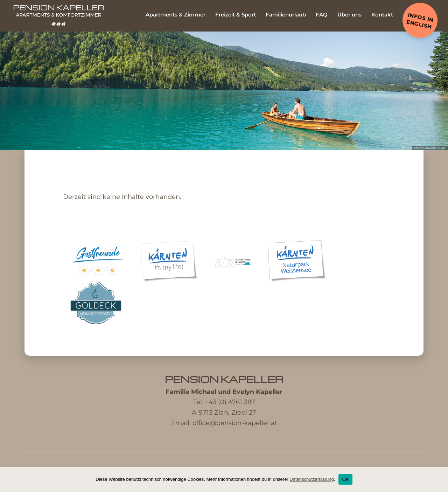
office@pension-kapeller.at (235, 423)
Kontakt (382, 15)
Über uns (349, 15)
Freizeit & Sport (236, 15)
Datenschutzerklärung (311, 479)
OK (345, 479)
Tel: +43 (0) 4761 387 (224, 402)
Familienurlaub (286, 15)
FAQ (322, 15)
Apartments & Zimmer (176, 15)
